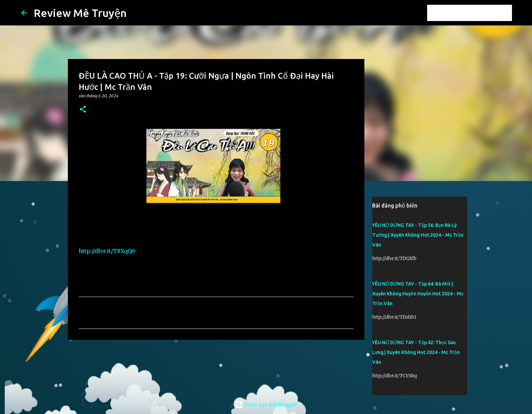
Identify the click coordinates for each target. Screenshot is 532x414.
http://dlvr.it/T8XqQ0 (107, 251)
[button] (83, 110)
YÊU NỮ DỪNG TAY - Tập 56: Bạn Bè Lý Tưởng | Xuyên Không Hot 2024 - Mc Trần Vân (418, 235)
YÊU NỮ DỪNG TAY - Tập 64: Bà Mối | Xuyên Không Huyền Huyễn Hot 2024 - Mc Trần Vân (418, 294)
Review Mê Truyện (80, 13)
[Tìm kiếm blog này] (476, 13)
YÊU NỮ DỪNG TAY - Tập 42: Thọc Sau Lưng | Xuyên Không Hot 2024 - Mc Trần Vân (416, 352)
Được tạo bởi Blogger (266, 405)
